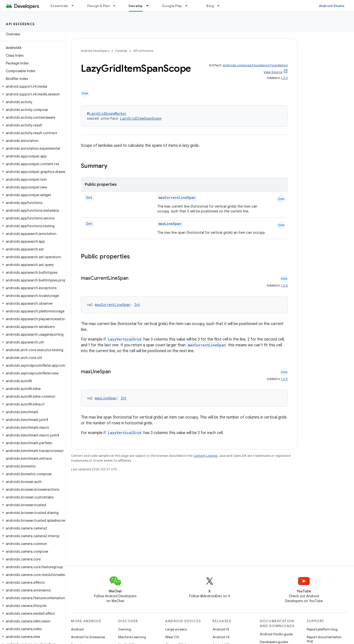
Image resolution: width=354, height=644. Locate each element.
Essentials (59, 6)
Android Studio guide (276, 634)
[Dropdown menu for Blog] (220, 6)
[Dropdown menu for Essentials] (75, 6)
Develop (121, 51)
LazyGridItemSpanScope (141, 118)
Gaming (125, 629)
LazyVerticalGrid (125, 339)
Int (89, 198)
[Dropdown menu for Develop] (149, 6)
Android (77, 629)
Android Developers (95, 51)
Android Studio (332, 6)
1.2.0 (284, 78)
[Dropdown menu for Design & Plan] (116, 6)
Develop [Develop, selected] (136, 6)
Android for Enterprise (88, 637)
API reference (20, 24)
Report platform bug (322, 629)
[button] (32, 86)
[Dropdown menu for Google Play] (189, 6)
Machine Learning (132, 637)
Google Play (172, 6)
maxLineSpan (170, 224)
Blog (210, 6)
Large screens (176, 629)
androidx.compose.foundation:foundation (255, 65)
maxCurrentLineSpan (177, 198)
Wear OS (172, 637)
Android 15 (221, 629)
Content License (205, 456)
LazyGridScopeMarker (108, 113)
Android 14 (221, 637)
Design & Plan (98, 6)
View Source (273, 72)
